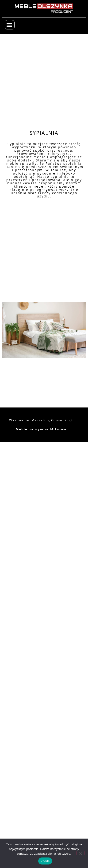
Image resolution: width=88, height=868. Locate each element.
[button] (10, 25)
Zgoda (45, 861)
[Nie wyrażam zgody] (80, 853)
